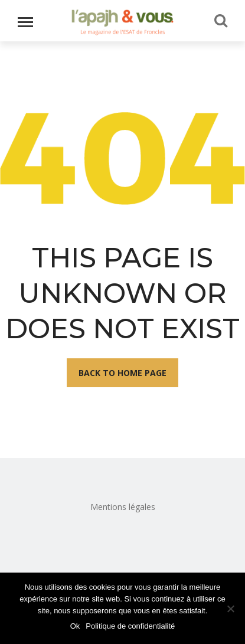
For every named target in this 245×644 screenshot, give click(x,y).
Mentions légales (123, 507)
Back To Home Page (122, 373)
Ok (75, 626)
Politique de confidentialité (130, 626)
